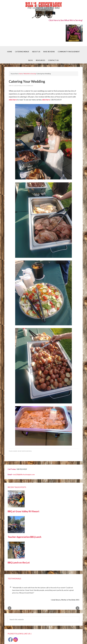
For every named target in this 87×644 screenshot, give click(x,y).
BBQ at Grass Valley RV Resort (24, 511)
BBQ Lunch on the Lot (19, 563)
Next (77, 608)
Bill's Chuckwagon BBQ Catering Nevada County (43, 10)
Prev (10, 608)
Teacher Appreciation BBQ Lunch (24, 537)
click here (13, 100)
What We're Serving (25, 451)
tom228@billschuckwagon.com (24, 474)
